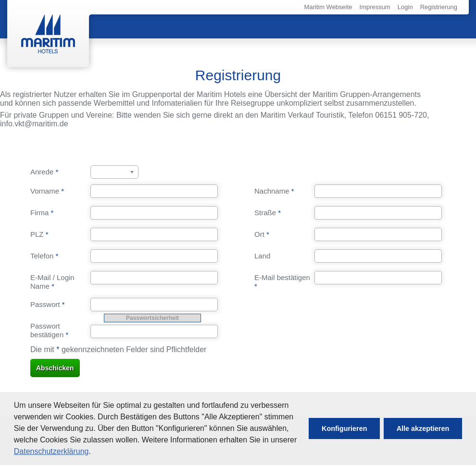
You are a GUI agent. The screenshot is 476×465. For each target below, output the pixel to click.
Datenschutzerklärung (51, 451)
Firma (42, 213)
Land (262, 256)
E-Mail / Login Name (52, 282)
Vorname (47, 191)
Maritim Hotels (48, 34)
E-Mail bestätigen (282, 282)
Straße (268, 213)
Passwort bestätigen (49, 330)
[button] (344, 428)
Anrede (44, 172)
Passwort (48, 304)
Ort (262, 234)
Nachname (274, 191)
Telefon (44, 256)
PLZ (39, 234)
